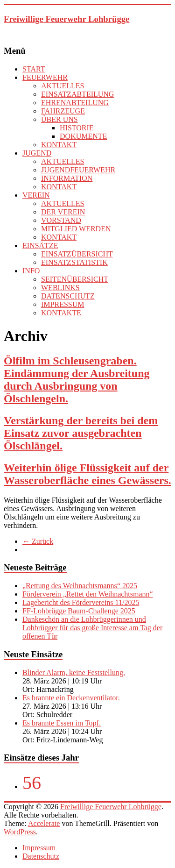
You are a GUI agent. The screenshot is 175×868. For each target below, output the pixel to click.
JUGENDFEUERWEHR (78, 170)
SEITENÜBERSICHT (75, 279)
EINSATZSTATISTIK (74, 262)
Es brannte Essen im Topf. (62, 723)
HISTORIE (77, 128)
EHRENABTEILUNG (75, 103)
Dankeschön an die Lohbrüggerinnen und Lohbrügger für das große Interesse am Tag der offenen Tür (92, 628)
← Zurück (38, 541)
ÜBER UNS (59, 119)
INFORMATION (67, 178)
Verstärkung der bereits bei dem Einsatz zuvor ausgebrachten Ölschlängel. (81, 433)
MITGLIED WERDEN (76, 229)
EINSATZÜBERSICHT (77, 254)
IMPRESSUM (63, 304)
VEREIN (36, 195)
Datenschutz (41, 856)
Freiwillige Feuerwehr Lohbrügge (66, 19)
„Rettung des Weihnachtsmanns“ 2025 (80, 586)
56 (32, 783)
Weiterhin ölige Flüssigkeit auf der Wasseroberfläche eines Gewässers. (87, 474)
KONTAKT (59, 145)
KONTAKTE (61, 313)
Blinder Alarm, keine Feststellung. (74, 672)
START (34, 69)
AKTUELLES (63, 86)
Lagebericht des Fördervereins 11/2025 (81, 602)
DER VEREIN (63, 212)
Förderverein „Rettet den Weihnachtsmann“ (88, 594)
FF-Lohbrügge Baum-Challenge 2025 (79, 611)
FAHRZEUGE (63, 111)
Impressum (39, 848)
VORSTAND (61, 220)
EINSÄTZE (40, 245)
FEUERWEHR (45, 77)
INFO (31, 271)
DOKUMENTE (83, 136)
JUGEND (37, 153)
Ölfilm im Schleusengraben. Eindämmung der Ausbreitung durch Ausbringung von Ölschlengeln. (77, 380)
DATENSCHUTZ (68, 296)
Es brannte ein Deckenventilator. (71, 698)
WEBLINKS (60, 288)
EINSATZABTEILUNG (77, 94)
